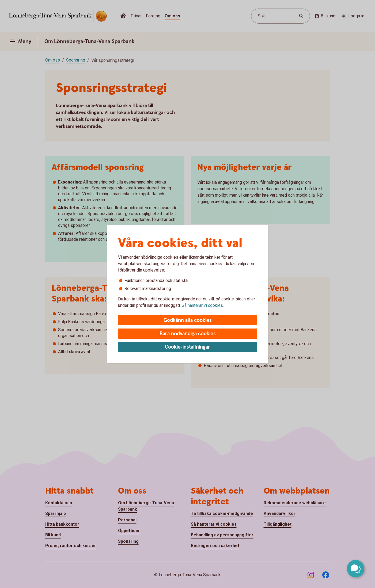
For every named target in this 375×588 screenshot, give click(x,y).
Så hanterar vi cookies (202, 305)
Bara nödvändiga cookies (188, 334)
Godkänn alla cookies (188, 320)
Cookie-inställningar (188, 347)
